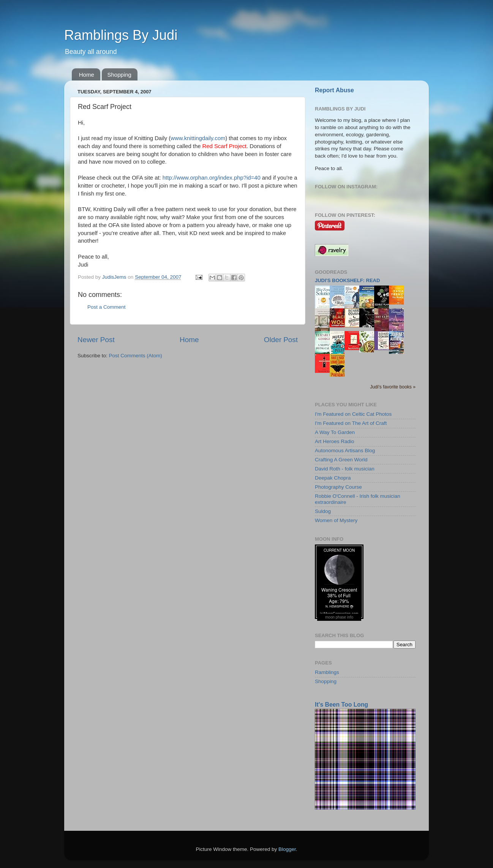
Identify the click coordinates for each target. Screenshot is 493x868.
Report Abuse (334, 90)
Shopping (119, 75)
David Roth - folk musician (345, 469)
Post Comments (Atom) (136, 356)
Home (87, 75)
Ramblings (327, 672)
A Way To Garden (335, 432)
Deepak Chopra (333, 478)
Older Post (281, 340)
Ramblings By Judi (121, 35)
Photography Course (338, 487)
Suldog (323, 511)
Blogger (287, 849)
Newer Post (96, 340)
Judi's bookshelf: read (347, 280)
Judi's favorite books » (393, 387)
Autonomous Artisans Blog (345, 451)
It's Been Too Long (341, 705)
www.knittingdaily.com (198, 138)
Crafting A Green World (341, 460)
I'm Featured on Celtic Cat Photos (353, 414)
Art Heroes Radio (335, 441)
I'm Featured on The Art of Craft (351, 423)
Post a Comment (107, 307)
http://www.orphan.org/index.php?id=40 (212, 178)
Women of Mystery (336, 520)
